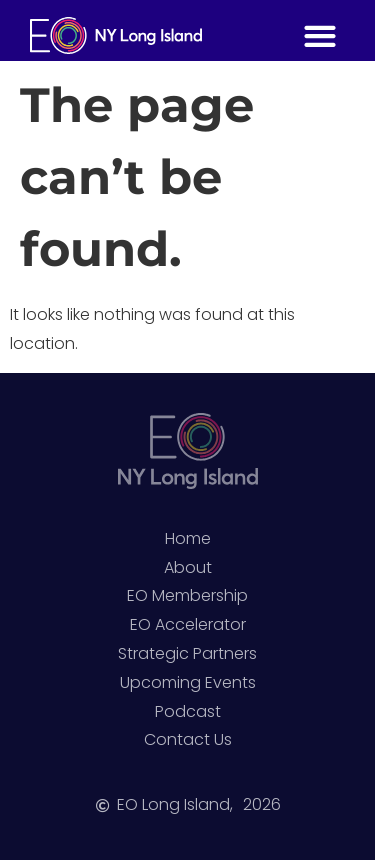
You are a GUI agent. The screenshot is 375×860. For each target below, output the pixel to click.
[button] (319, 35)
